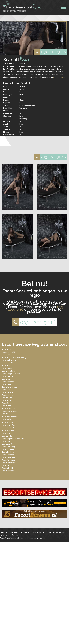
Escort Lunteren (8, 395)
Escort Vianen (7, 414)
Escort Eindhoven (9, 452)
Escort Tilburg (7, 465)
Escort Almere (7, 423)
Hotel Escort (39, 532)
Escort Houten (7, 376)
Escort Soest (7, 406)
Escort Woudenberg (10, 417)
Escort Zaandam (8, 471)
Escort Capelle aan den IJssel (13, 439)
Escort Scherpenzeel (10, 403)
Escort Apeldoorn (9, 431)
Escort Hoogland (8, 371)
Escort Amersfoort (9, 425)
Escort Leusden (8, 392)
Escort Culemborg (9, 360)
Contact (5, 535)
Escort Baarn (7, 350)
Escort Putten (7, 400)
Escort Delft (6, 441)
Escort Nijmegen (8, 460)
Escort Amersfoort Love (9, 538)
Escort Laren (7, 390)
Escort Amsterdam (9, 428)
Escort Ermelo (7, 366)
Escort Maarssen (8, 398)
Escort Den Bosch (9, 444)
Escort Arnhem (8, 433)
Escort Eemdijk (8, 363)
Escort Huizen (7, 379)
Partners (16, 535)
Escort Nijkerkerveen (10, 387)
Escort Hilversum (8, 457)
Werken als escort (56, 532)
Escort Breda (7, 436)
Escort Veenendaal (9, 411)
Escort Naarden (8, 382)
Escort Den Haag (8, 447)
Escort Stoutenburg (9, 409)
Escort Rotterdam (9, 463)
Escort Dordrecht (8, 449)
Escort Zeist (7, 419)
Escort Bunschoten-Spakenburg (14, 358)
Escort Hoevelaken (9, 368)
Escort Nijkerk (7, 384)
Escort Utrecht (7, 468)
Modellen (26, 532)
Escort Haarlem (8, 455)
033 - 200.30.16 (50, 52)
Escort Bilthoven (8, 355)
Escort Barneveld (8, 352)
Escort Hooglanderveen (11, 374)
